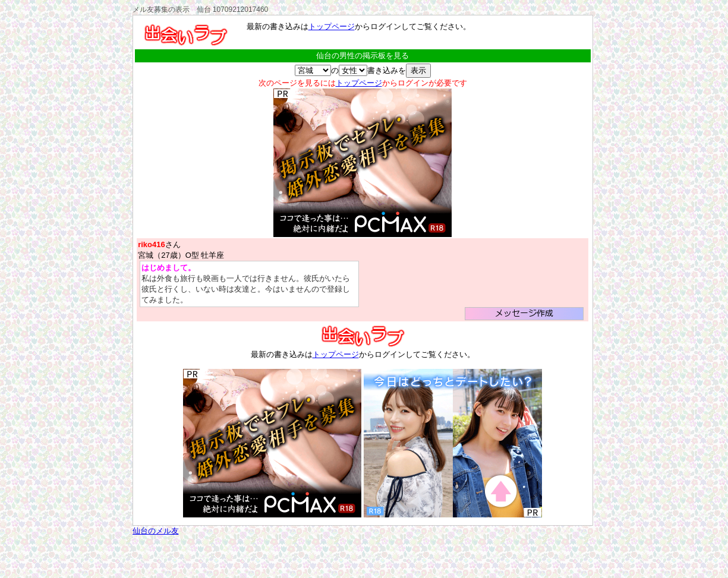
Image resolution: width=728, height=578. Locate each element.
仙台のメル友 (156, 531)
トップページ (332, 26)
